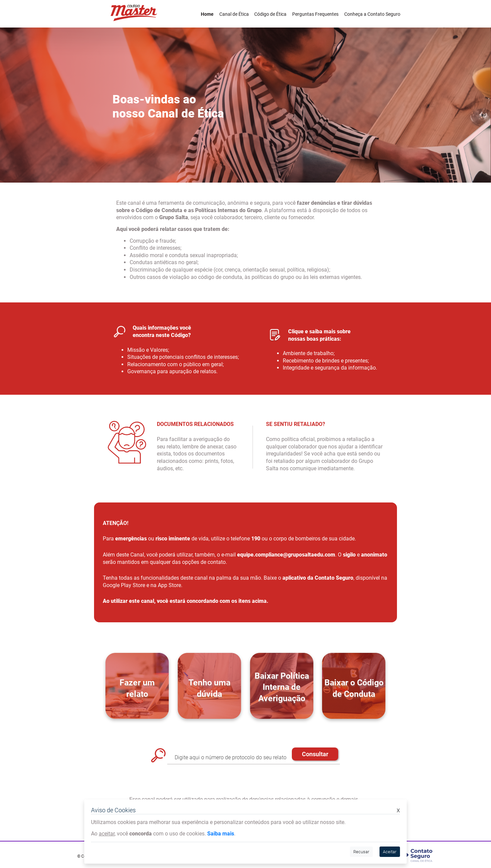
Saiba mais (221, 834)
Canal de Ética (234, 14)
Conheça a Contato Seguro (372, 14)
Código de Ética (270, 14)
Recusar (361, 852)
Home (207, 14)
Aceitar (390, 852)
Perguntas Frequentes (315, 14)
